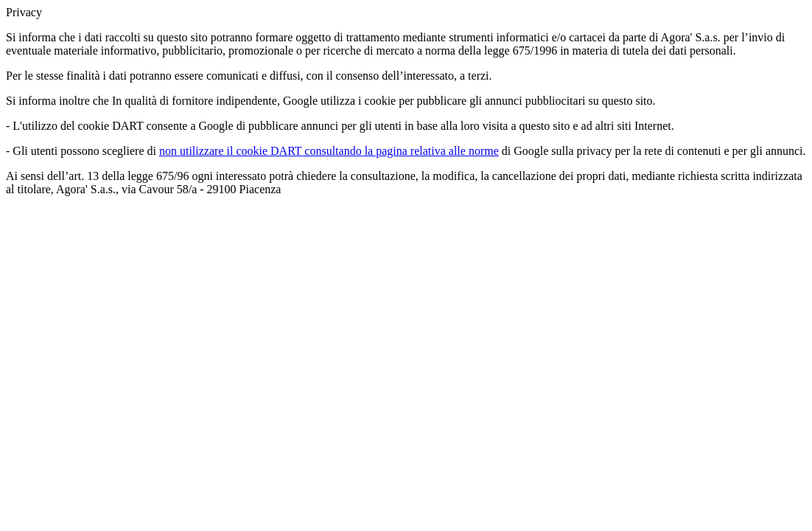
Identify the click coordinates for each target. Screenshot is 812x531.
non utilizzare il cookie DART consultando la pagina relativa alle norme (329, 151)
